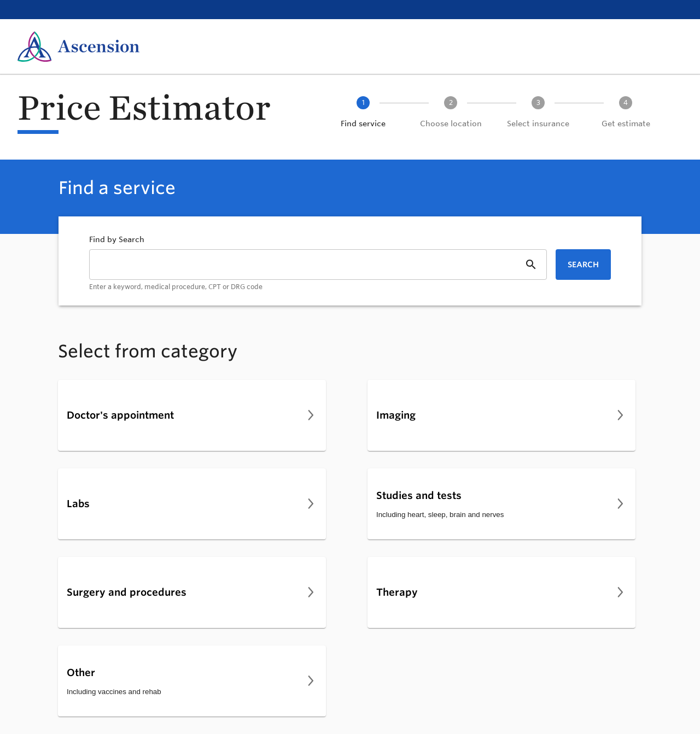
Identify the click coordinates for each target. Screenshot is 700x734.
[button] (363, 113)
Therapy (397, 592)
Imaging (396, 415)
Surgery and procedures (127, 592)
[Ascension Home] (78, 46)
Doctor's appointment (120, 415)
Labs (78, 503)
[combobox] (318, 271)
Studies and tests (419, 495)
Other (81, 672)
